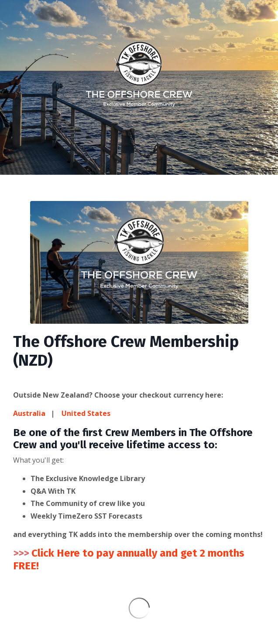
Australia (32, 413)
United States (86, 413)
